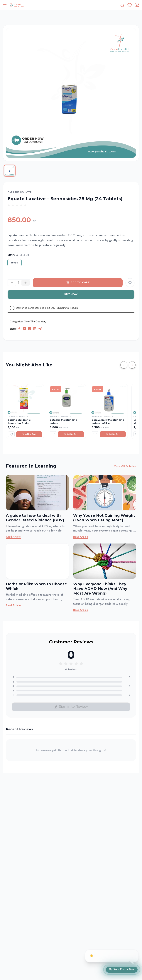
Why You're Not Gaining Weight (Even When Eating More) (104, 518)
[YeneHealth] (13, 5)
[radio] (9, 205)
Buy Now (71, 294)
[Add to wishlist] (130, 283)
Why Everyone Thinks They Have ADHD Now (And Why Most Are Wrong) (100, 589)
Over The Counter (20, 192)
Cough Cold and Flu (19, 417)
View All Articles (125, 466)
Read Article (13, 537)
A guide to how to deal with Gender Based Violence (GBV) (35, 518)
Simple (15, 263)
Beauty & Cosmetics (61, 417)
